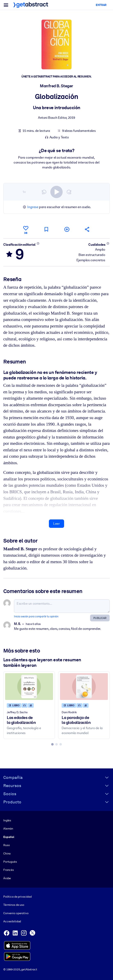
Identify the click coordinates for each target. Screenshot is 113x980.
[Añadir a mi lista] (67, 229)
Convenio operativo (16, 913)
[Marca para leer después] (46, 229)
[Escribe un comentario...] (62, 606)
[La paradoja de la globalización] (84, 687)
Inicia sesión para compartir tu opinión (36, 616)
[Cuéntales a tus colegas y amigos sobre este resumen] (87, 229)
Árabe (7, 878)
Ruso (6, 845)
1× (24, 192)
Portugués (10, 861)
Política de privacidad (17, 897)
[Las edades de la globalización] (29, 687)
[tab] (52, 744)
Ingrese (33, 207)
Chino (7, 853)
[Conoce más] (38, 243)
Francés (9, 870)
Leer (56, 523)
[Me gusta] (26, 229)
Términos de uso (14, 905)
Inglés (7, 820)
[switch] (56, 192)
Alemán (8, 829)
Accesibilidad (12, 921)
